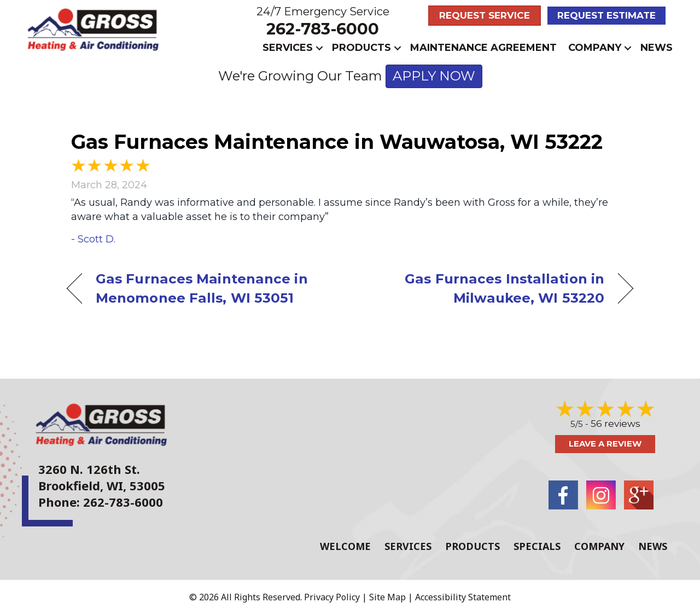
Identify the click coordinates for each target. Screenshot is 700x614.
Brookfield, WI (81, 485)
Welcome (345, 546)
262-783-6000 (323, 29)
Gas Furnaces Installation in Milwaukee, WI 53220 (486, 288)
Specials (537, 546)
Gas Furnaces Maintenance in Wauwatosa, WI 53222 (337, 142)
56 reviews (616, 424)
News (657, 48)
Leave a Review (605, 444)
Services (288, 48)
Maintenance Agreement (483, 48)
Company (595, 48)
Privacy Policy (332, 597)
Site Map (387, 597)
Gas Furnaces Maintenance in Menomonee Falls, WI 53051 (202, 288)
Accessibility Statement (463, 597)
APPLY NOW (434, 76)
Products (361, 48)
